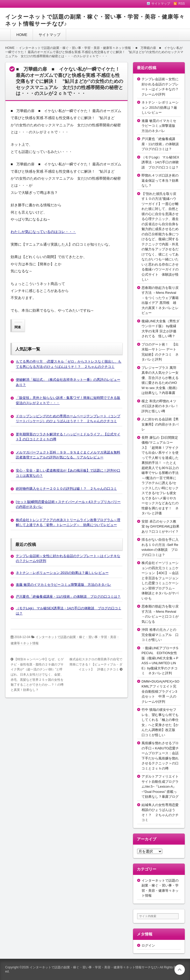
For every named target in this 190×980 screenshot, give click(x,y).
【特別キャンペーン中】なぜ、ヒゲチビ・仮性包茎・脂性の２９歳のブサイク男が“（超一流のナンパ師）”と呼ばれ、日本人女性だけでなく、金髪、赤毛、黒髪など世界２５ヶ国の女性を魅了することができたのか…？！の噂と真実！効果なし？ (37, 674)
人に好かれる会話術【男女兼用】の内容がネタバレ (160, 424)
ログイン (148, 945)
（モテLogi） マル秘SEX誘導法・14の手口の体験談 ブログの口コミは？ (160, 162)
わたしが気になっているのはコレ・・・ (43, 232)
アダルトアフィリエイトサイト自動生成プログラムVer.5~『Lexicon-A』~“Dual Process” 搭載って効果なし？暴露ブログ (160, 787)
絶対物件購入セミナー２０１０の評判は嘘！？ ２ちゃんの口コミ (66, 489)
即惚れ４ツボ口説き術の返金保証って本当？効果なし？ (160, 180)
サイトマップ (50, 35)
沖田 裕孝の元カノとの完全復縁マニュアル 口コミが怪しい (160, 635)
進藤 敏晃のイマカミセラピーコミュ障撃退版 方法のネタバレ (64, 585)
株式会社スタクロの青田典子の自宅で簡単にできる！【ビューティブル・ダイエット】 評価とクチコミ (96, 664)
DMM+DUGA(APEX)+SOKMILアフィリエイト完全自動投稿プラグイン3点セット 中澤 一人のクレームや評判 (160, 692)
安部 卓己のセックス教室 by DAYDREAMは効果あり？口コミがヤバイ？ (160, 526)
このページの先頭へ (180, 970)
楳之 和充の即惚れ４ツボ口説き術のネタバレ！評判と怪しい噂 (160, 406)
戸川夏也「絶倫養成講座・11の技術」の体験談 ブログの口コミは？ (68, 597)
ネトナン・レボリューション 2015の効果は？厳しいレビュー (62, 573)
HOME (22, 35)
